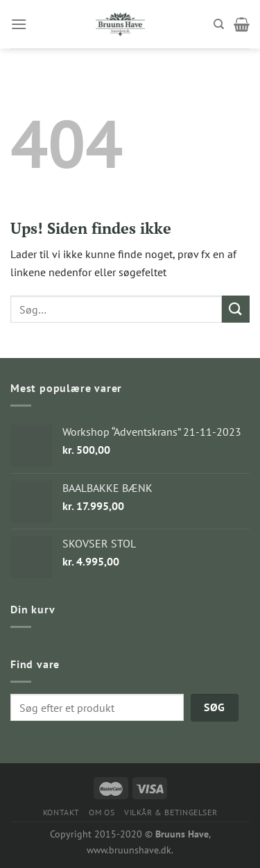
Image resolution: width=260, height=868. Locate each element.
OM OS (102, 812)
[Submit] (236, 309)
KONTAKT (61, 812)
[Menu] (19, 24)
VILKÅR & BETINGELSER (171, 812)
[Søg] (219, 24)
